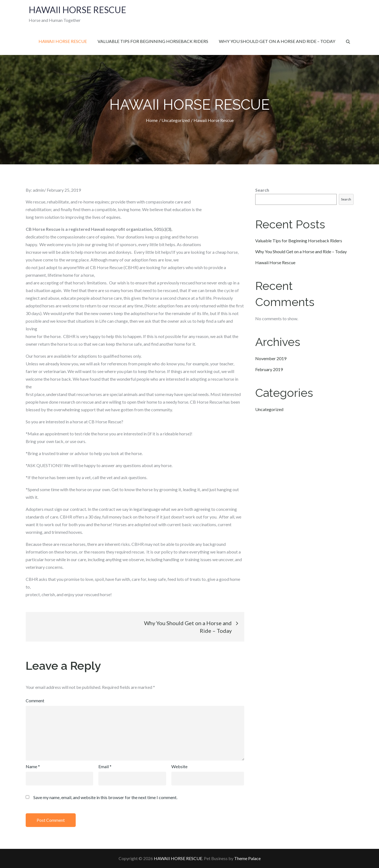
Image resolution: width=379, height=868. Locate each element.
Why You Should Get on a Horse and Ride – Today (277, 41)
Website (179, 766)
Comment (35, 700)
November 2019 (271, 358)
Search (262, 190)
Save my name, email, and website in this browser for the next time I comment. (105, 797)
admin (39, 190)
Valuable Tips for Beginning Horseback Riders (153, 41)
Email (105, 766)
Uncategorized (269, 409)
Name (33, 766)
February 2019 (269, 369)
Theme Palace (247, 858)
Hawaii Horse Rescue (63, 41)
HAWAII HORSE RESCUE (77, 10)
